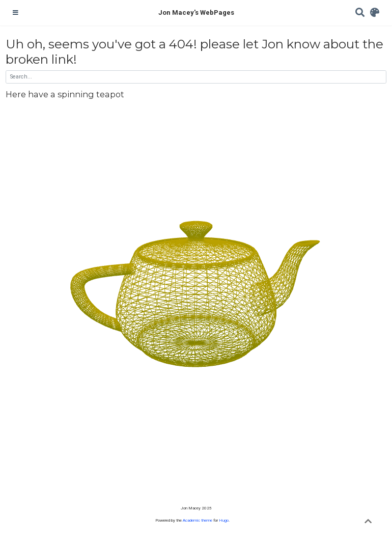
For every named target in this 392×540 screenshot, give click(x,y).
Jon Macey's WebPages (196, 12)
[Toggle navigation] (16, 13)
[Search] (360, 13)
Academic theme (198, 520)
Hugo (224, 520)
